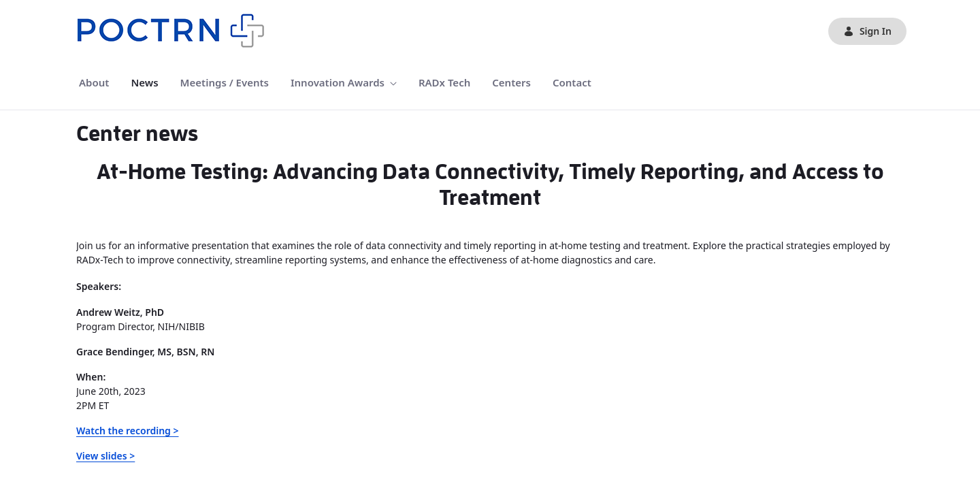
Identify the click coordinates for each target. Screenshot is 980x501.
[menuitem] (94, 83)
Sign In (867, 31)
